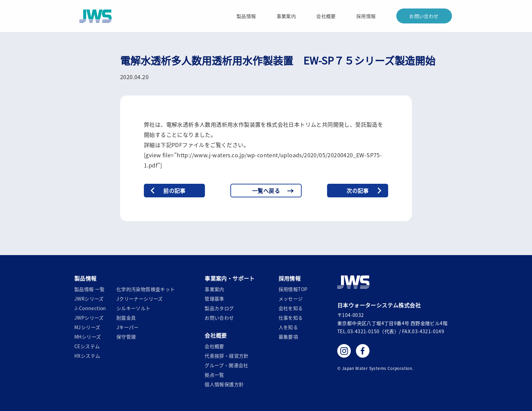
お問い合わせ (424, 16)
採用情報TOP (293, 289)
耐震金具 (126, 318)
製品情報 (246, 16)
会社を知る (291, 308)
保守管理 (126, 337)
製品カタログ (219, 308)
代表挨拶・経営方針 (227, 356)
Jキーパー (128, 327)
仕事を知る (291, 318)
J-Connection (90, 308)
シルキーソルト (134, 308)
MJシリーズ (87, 327)
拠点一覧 (214, 375)
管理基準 (214, 299)
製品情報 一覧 (90, 289)
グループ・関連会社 (226, 365)
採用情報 (366, 16)
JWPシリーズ (89, 318)
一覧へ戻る (266, 191)
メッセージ (291, 299)
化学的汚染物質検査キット (146, 289)
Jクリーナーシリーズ (140, 299)
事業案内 (286, 16)
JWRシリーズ (89, 299)
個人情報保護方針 (224, 384)
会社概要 (326, 16)
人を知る (288, 327)
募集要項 (288, 337)
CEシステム (87, 346)
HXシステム (87, 356)
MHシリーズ (88, 337)
